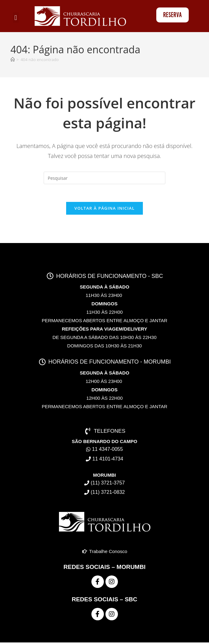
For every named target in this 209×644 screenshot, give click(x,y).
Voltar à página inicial (104, 209)
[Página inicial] (13, 60)
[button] (16, 18)
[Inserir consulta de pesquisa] (104, 178)
